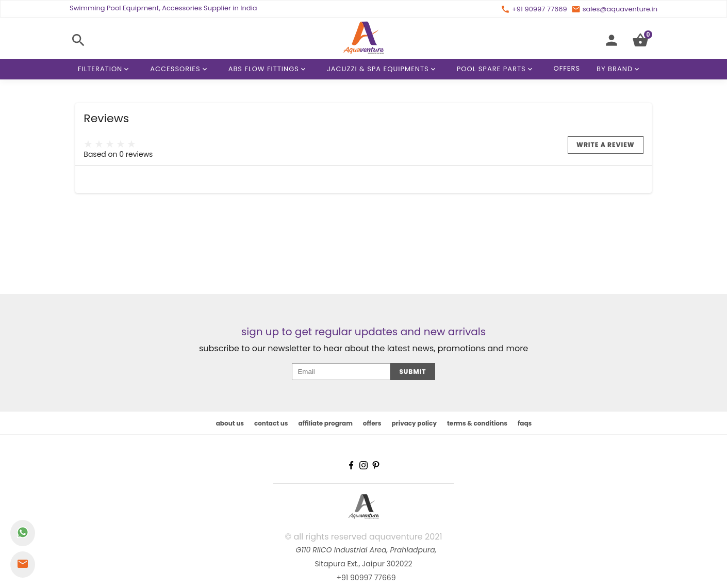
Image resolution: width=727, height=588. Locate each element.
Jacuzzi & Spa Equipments (383, 69)
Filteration (105, 69)
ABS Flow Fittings (269, 69)
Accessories (180, 69)
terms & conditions (477, 423)
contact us (271, 423)
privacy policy (414, 423)
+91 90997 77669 (366, 578)
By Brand (620, 69)
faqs (525, 423)
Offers (567, 68)
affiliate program (325, 423)
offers (372, 423)
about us (230, 423)
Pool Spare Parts (497, 69)
